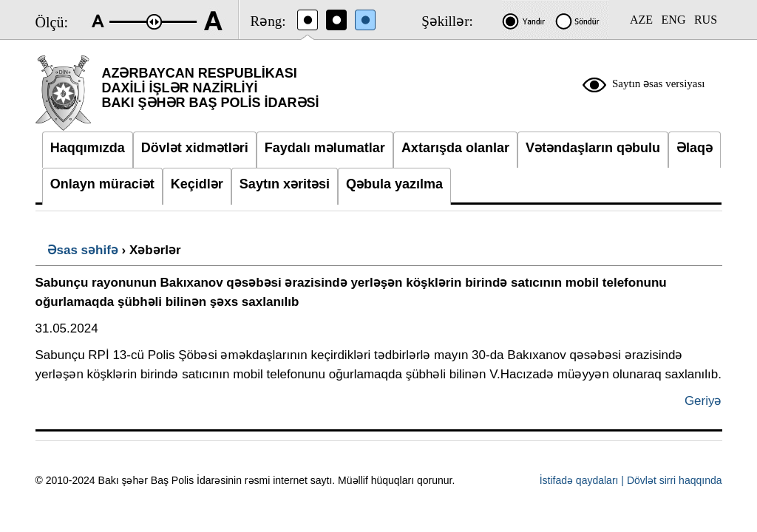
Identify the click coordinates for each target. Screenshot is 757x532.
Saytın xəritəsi (285, 184)
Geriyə (703, 401)
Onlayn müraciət (102, 184)
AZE (641, 20)
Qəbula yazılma (394, 184)
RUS (706, 20)
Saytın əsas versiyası (659, 83)
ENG (674, 20)
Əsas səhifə (83, 250)
